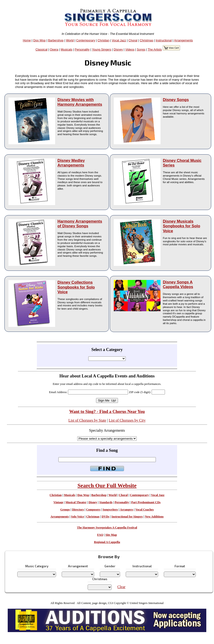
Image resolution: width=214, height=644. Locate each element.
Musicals (67, 49)
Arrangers (127, 510)
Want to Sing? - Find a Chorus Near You (107, 411)
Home (27, 40)
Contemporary (86, 40)
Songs (141, 49)
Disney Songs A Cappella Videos (178, 284)
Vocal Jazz (119, 40)
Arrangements (183, 40)
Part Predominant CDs (146, 502)
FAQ (100, 535)
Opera (54, 49)
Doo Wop (39, 40)
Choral (133, 40)
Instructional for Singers (127, 517)
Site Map (111, 535)
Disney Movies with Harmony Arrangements (80, 102)
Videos (130, 49)
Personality (82, 49)
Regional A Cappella (107, 542)
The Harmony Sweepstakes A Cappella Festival (107, 528)
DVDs (105, 517)
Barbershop (56, 40)
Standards (106, 502)
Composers (93, 510)
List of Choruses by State (87, 420)
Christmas (146, 40)
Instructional (164, 40)
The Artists (155, 49)
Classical (41, 49)
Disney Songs (176, 100)
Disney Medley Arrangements (71, 163)
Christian (104, 40)
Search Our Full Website (107, 485)
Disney (118, 49)
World (70, 40)
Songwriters (110, 510)
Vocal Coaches (144, 510)
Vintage (58, 502)
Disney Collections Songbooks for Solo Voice (76, 287)
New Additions (154, 517)
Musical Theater (76, 502)
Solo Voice (78, 517)
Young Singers (102, 49)
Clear (121, 587)
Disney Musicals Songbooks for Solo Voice (182, 226)
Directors (78, 510)
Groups (65, 510)
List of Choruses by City (127, 420)
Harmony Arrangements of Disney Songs (80, 224)
